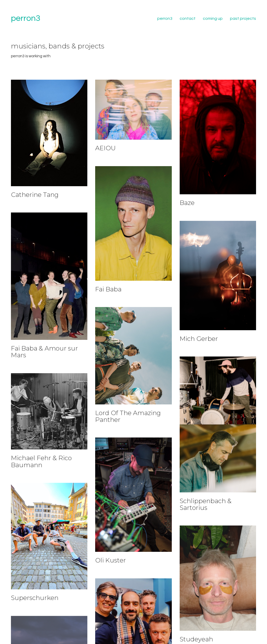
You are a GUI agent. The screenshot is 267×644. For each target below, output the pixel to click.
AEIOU (105, 148)
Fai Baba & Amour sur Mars (44, 352)
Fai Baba (108, 289)
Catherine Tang (35, 195)
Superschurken (35, 598)
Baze (187, 203)
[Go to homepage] (26, 19)
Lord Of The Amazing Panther (128, 417)
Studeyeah (196, 640)
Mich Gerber (199, 339)
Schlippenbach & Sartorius (206, 505)
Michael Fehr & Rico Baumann (41, 463)
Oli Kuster (111, 563)
